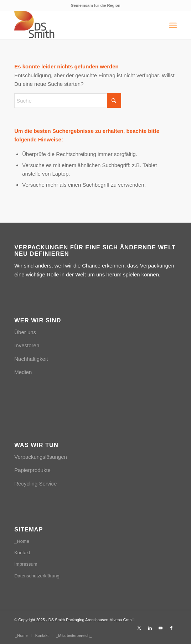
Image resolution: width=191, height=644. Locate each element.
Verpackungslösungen (41, 457)
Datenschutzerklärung (37, 576)
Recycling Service (35, 484)
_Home (22, 541)
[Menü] (173, 25)
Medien (23, 372)
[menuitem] (173, 25)
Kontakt (22, 553)
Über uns (25, 332)
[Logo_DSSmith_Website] (79, 25)
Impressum (26, 564)
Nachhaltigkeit (31, 359)
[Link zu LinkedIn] (150, 628)
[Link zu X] (139, 628)
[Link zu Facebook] (171, 628)
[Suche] (68, 101)
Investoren (27, 345)
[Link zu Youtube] (161, 628)
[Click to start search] (114, 101)
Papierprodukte (32, 470)
